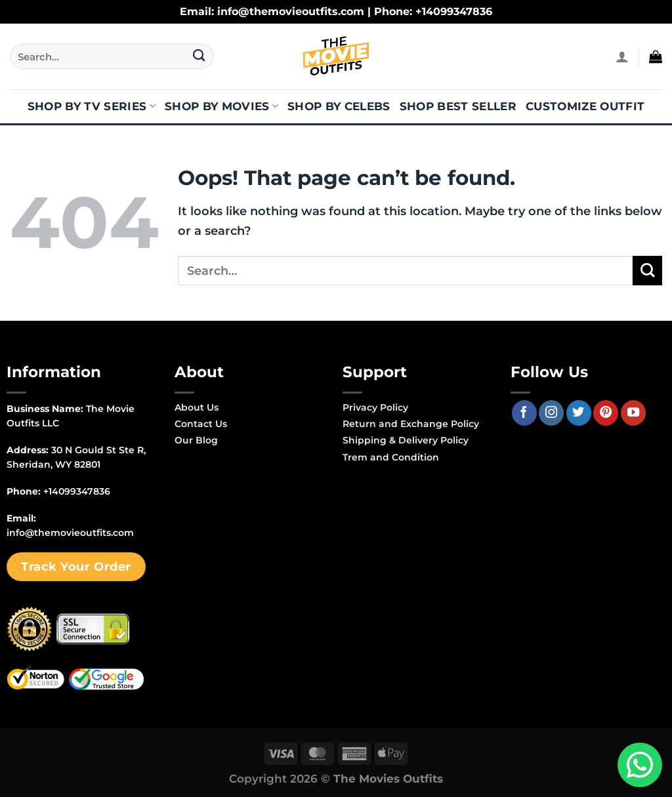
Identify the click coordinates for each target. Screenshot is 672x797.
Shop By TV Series (92, 106)
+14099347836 (77, 491)
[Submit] (199, 56)
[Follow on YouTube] (633, 413)
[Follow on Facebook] (524, 413)
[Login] (622, 56)
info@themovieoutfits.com (70, 533)
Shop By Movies (221, 106)
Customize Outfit (585, 106)
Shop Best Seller (458, 106)
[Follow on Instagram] (551, 413)
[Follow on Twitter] (579, 413)
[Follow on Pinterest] (606, 413)
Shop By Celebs (339, 106)
